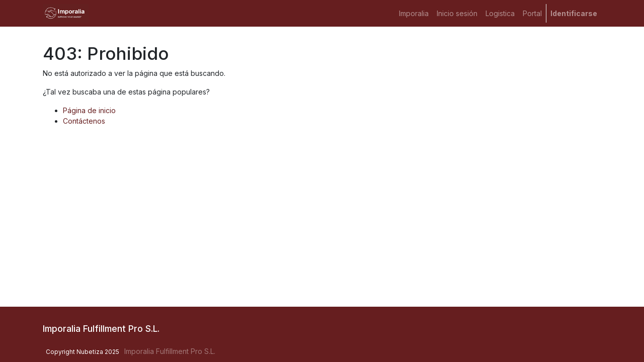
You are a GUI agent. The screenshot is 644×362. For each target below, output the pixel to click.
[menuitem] (414, 13)
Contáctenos (84, 121)
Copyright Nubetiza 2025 (83, 352)
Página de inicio (89, 110)
